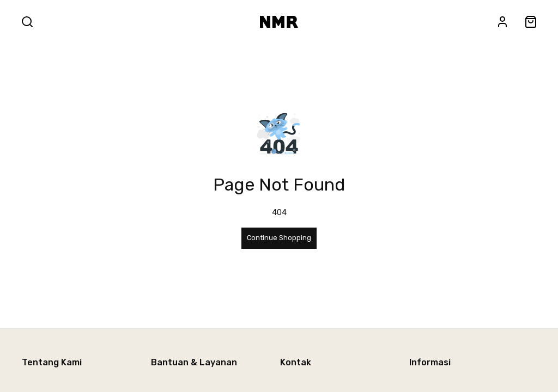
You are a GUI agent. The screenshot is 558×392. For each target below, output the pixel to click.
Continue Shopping (279, 238)
